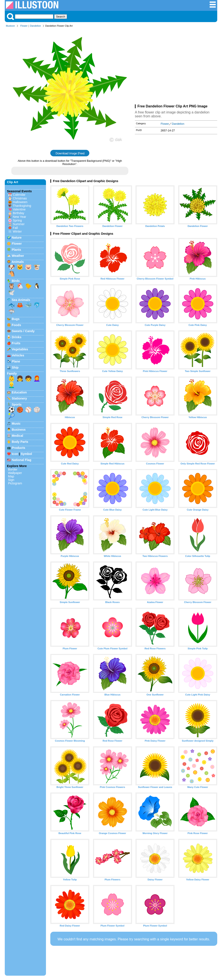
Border (13, 469)
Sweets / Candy (23, 331)
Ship (15, 367)
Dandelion (35, 26)
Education (19, 392)
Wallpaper (15, 473)
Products (18, 448)
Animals (18, 262)
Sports (17, 404)
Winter (17, 231)
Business (19, 430)
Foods (16, 325)
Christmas (20, 198)
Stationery (19, 398)
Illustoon (10, 26)
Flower (24, 26)
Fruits (16, 343)
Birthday (19, 213)
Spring (17, 220)
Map (11, 476)
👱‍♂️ (11, 385)
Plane (16, 361)
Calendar (19, 195)
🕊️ (11, 293)
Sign (11, 480)
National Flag (21, 460)
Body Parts (20, 442)
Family (12, 374)
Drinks (17, 337)
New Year (20, 217)
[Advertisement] (176, 67)
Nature (17, 238)
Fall (15, 228)
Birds (16, 281)
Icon (15, 454)
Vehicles (18, 355)
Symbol (26, 454)
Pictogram (15, 483)
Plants (16, 250)
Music (16, 424)
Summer (19, 224)
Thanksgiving (22, 206)
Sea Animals (21, 300)
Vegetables (20, 349)
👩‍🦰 (37, 378)
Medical (17, 436)
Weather (18, 256)
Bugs (16, 319)
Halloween (20, 202)
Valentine (19, 209)
